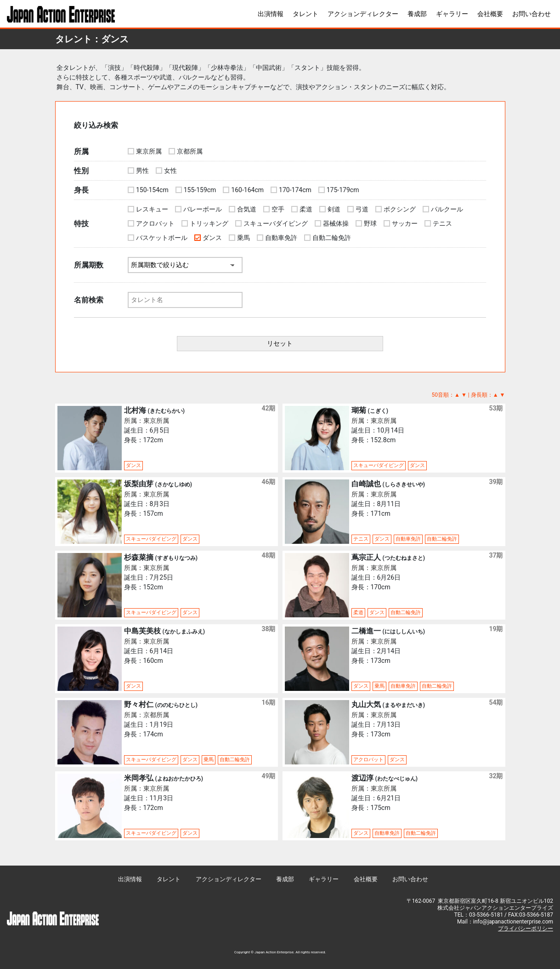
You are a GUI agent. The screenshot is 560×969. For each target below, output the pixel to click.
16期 (268, 702)
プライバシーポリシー (526, 929)
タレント (305, 14)
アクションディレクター (363, 14)
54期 (496, 702)
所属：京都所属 (147, 715)
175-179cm (343, 190)
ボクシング (400, 209)
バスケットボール (162, 238)
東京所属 (149, 151)
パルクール (447, 209)
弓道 (362, 209)
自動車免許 (281, 238)
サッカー (405, 223)
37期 (496, 555)
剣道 (334, 209)
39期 (496, 482)
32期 (496, 776)
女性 (170, 171)
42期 (268, 408)
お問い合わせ (532, 14)
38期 (268, 629)
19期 (496, 629)
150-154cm (152, 190)
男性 (142, 171)
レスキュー (152, 209)
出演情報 (271, 14)
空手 (278, 209)
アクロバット (155, 223)
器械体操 (336, 223)
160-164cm (247, 190)
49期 (268, 776)
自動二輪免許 (332, 238)
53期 (496, 408)
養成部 (417, 14)
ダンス (212, 238)
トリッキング (209, 223)
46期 (268, 482)
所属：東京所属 (147, 421)
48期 (268, 555)
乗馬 (243, 238)
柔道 (306, 209)
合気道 (247, 209)
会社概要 (490, 14)
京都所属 (190, 151)
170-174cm (295, 190)
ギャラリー (452, 14)
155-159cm (200, 190)
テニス (442, 223)
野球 (370, 223)
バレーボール (203, 209)
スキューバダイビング (276, 223)
